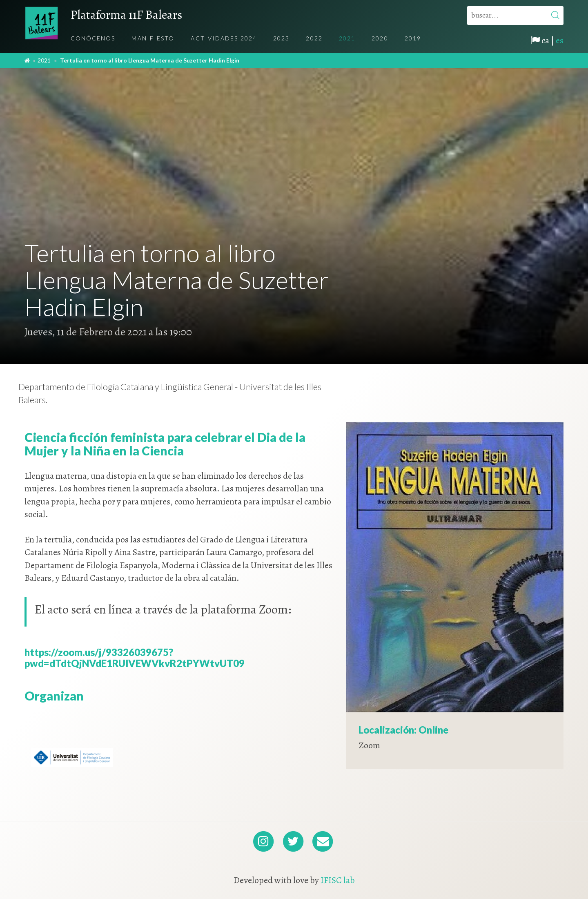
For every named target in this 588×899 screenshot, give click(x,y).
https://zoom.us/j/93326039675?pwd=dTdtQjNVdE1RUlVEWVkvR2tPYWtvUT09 (135, 657)
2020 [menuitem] (380, 38)
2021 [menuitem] (347, 38)
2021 (44, 60)
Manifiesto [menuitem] (153, 38)
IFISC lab (338, 880)
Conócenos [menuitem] (93, 38)
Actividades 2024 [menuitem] (224, 38)
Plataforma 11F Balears (126, 15)
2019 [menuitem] (413, 38)
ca (545, 40)
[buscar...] (515, 16)
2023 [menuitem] (281, 38)
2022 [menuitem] (314, 38)
